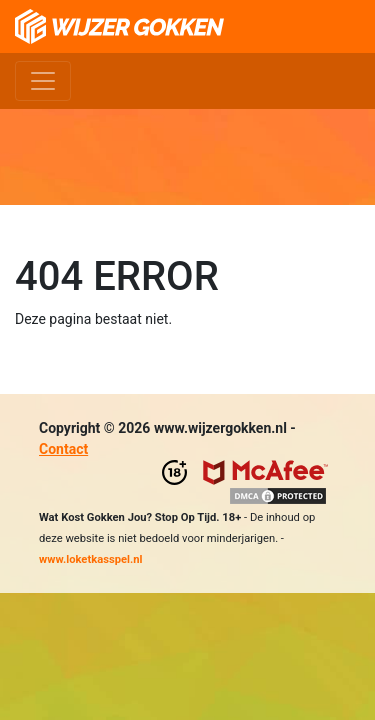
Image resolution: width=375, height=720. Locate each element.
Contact (63, 449)
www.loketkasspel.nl (90, 559)
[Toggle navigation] (43, 81)
